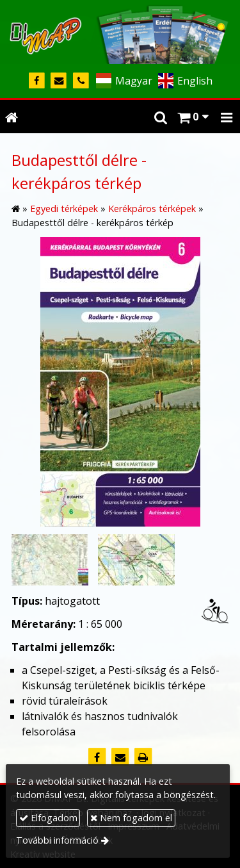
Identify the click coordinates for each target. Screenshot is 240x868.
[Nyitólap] (120, 32)
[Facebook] (37, 81)
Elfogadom (48, 818)
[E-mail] (59, 81)
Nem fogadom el (131, 818)
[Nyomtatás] (143, 757)
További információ (57, 840)
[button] (227, 117)
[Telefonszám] (81, 81)
